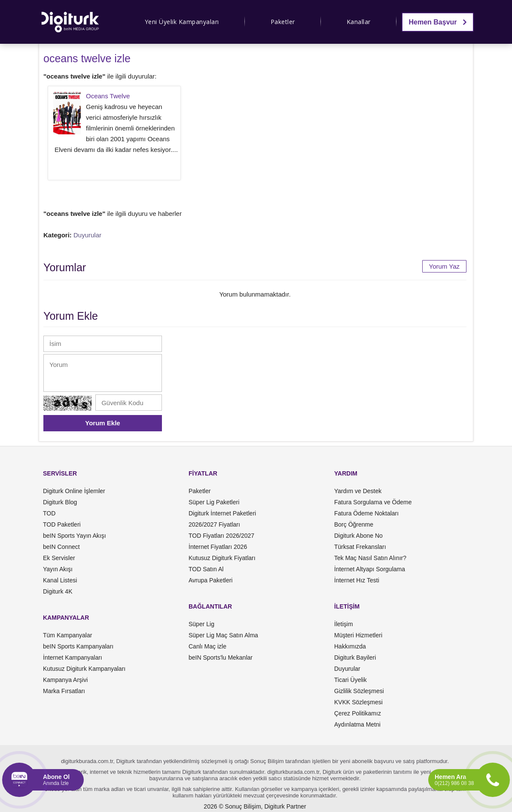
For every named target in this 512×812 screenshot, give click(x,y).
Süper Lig (201, 624)
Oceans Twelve (108, 96)
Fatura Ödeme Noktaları (366, 513)
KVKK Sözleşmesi (358, 702)
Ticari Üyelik (350, 680)
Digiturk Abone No (358, 536)
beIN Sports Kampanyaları (78, 646)
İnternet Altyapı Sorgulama (370, 569)
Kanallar (359, 22)
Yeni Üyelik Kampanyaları (182, 22)
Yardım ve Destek (358, 491)
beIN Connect (61, 547)
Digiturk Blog (60, 502)
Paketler (283, 22)
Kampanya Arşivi (65, 680)
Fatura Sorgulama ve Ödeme (373, 502)
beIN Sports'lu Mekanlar (221, 657)
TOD (49, 513)
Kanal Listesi (60, 580)
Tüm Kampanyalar (67, 635)
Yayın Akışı (58, 569)
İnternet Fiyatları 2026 (218, 547)
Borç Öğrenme (354, 524)
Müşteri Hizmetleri (358, 635)
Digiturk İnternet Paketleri (222, 513)
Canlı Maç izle (207, 646)
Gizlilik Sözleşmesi (359, 691)
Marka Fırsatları (64, 691)
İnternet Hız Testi (357, 580)
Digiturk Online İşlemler (74, 491)
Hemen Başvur (438, 22)
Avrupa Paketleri (210, 580)
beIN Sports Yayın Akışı (75, 536)
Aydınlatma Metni (357, 724)
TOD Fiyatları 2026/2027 (221, 536)
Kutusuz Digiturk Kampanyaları (84, 669)
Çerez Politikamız (358, 713)
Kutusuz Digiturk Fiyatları (222, 558)
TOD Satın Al (206, 569)
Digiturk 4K (58, 591)
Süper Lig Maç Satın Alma (223, 635)
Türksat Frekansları (360, 547)
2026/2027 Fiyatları (214, 524)
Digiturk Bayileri (355, 657)
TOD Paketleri (62, 524)
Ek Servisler (59, 558)
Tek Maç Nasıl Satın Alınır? (370, 558)
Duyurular (87, 235)
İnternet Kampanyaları (73, 657)
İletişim (344, 624)
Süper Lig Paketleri (214, 502)
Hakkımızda (350, 646)
